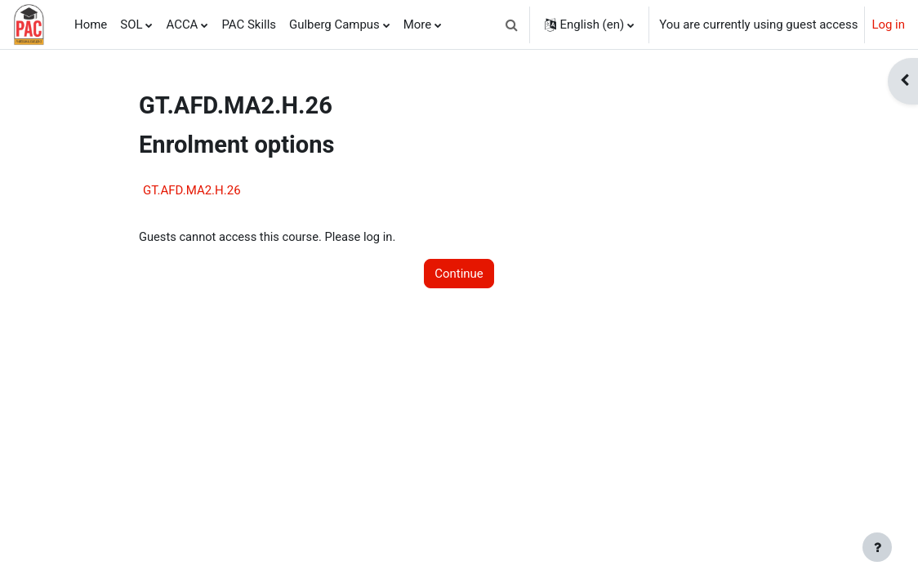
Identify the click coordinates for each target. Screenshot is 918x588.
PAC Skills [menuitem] (249, 24)
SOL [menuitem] (131, 24)
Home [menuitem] (91, 24)
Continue (459, 274)
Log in (888, 24)
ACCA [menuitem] (182, 24)
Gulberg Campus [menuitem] (334, 24)
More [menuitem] (417, 24)
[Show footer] (877, 547)
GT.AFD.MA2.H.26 (192, 190)
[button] (512, 24)
